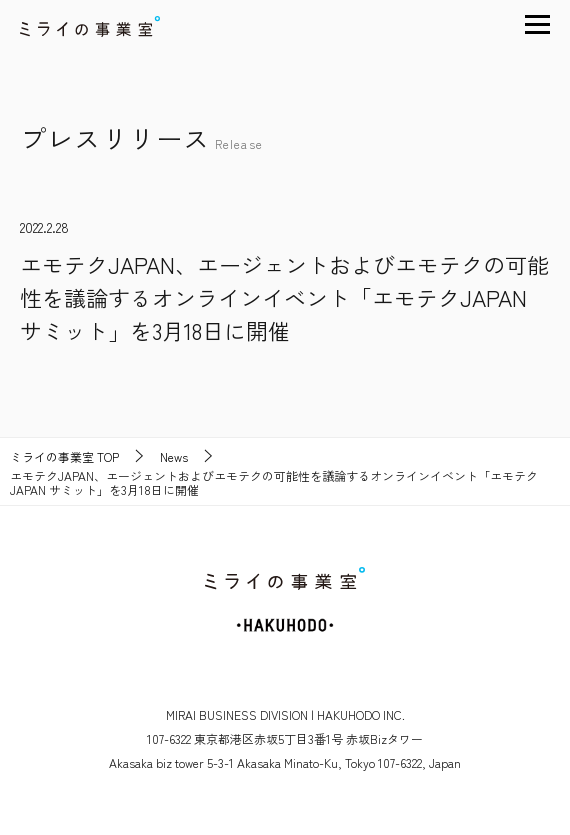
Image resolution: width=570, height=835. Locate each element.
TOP (64, 457)
